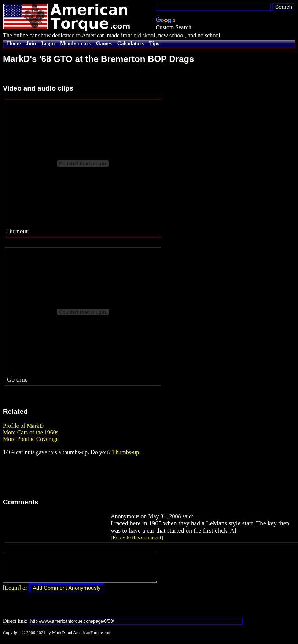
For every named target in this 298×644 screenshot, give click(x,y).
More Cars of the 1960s (31, 432)
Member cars (75, 43)
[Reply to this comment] (137, 537)
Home (14, 43)
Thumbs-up (125, 452)
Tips (154, 43)
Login (48, 43)
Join (31, 43)
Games (104, 43)
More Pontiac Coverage (31, 439)
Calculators (130, 43)
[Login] (12, 593)
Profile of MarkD (23, 426)
